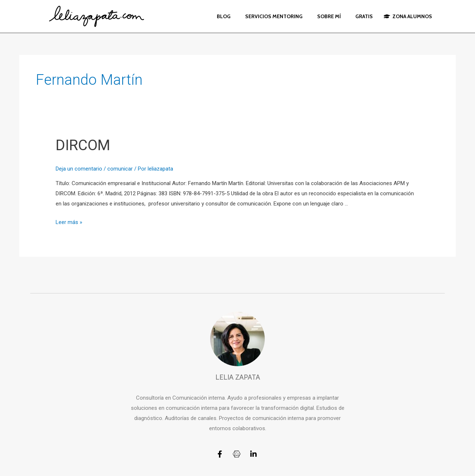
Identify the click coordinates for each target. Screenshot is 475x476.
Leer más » (69, 222)
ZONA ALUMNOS (408, 16)
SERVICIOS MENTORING (274, 16)
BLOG (224, 16)
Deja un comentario (79, 169)
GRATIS (364, 16)
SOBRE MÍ (329, 16)
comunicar (120, 169)
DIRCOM (83, 145)
